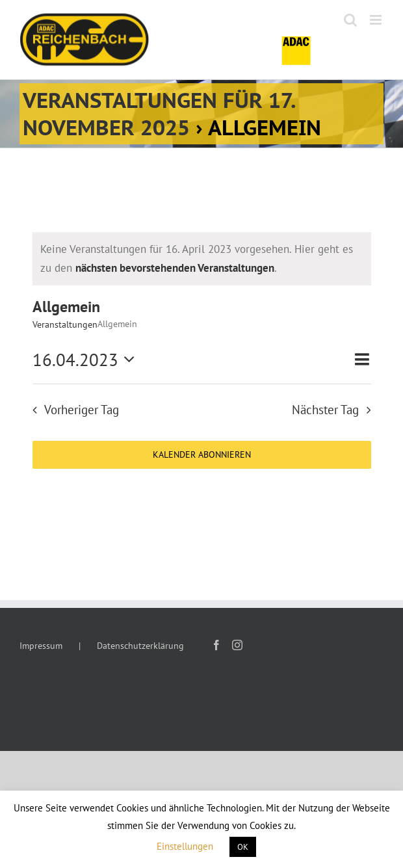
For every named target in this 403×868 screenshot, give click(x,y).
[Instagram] (237, 645)
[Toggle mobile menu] (377, 20)
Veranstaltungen (65, 324)
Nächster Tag (325, 410)
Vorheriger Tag (82, 410)
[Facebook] (216, 645)
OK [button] (243, 847)
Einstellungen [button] (185, 846)
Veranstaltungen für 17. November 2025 (159, 114)
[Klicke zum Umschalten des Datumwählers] (87, 360)
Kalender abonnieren (202, 455)
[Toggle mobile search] (350, 20)
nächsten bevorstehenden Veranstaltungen (175, 268)
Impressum (41, 646)
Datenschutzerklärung (140, 646)
